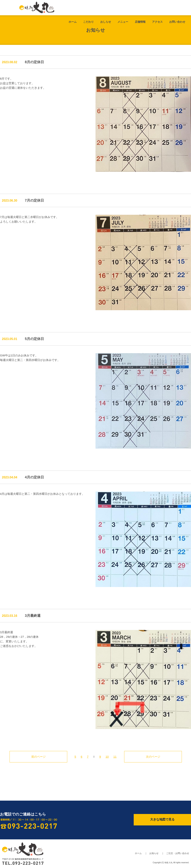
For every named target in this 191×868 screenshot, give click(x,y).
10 (107, 757)
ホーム (73, 22)
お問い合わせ (177, 22)
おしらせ (106, 22)
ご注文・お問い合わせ (178, 853)
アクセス (157, 22)
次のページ (153, 757)
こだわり (88, 22)
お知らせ (154, 853)
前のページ (38, 757)
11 (115, 757)
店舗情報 (140, 22)
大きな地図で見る (162, 819)
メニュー (123, 22)
